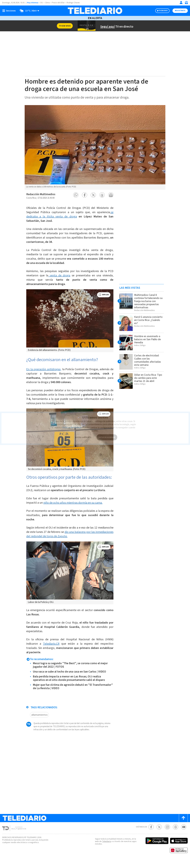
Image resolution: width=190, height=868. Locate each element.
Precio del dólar (59, 3)
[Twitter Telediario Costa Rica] (159, 835)
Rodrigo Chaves (75, 3)
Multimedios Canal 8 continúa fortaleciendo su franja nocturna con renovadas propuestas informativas (147, 301)
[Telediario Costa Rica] (95, 11)
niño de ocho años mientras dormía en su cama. (76, 511)
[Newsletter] (186, 3)
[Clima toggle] (29, 11)
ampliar (104, 293)
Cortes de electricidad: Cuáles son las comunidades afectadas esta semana (148, 360)
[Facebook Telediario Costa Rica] (151, 835)
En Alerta (95, 18)
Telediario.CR (52, 652)
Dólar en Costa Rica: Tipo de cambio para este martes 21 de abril (148, 378)
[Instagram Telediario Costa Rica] (167, 835)
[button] (76, 195)
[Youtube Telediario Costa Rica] (184, 835)
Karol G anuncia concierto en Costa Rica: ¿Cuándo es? (149, 320)
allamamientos (39, 723)
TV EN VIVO (160, 11)
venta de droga (69, 274)
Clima (48, 3)
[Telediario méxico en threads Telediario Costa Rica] (176, 835)
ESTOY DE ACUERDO (107, 434)
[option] (95, 147)
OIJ (42, 3)
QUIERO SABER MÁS (83, 434)
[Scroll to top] (183, 826)
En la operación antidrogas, (45, 368)
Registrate (180, 11)
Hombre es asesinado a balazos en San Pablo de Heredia (148, 339)
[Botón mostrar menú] (10, 11)
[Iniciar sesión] (181, 3)
